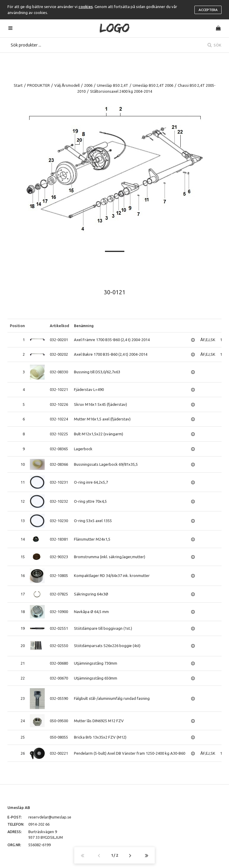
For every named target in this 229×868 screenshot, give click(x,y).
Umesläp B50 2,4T (113, 85)
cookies (86, 7)
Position (17, 326)
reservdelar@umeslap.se (50, 817)
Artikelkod (59, 326)
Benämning (84, 326)
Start (18, 85)
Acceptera (208, 10)
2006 (88, 85)
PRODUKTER (38, 85)
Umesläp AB (19, 807)
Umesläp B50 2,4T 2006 (153, 85)
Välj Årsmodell (67, 85)
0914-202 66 (39, 824)
